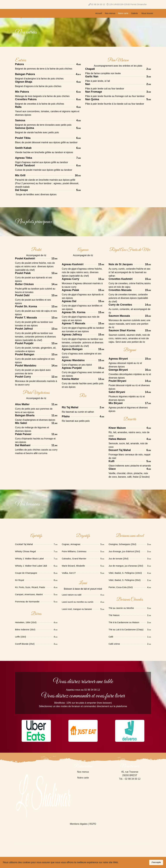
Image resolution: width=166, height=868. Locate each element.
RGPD (93, 824)
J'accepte (156, 862)
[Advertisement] (134, 851)
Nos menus (110, 13)
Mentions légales (79, 824)
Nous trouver (147, 13)
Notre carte (123, 13)
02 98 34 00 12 (98, 4)
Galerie (135, 13)
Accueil (99, 13)
